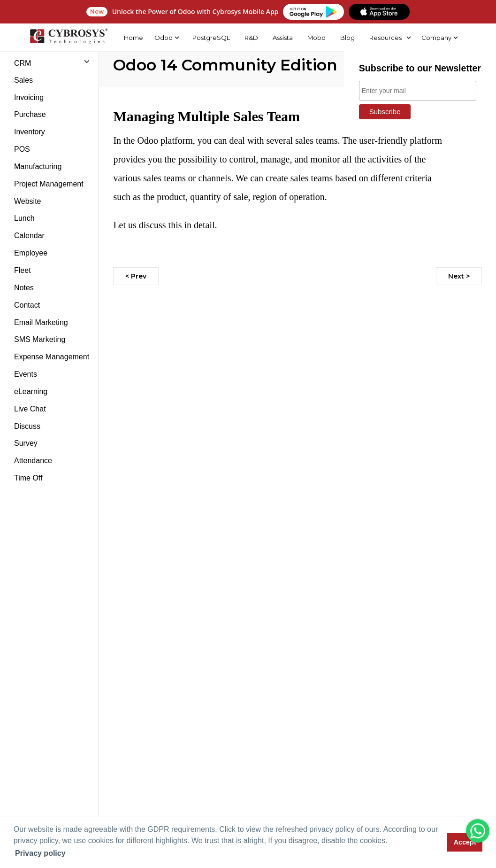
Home (133, 38)
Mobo (317, 38)
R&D (251, 38)
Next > (459, 276)
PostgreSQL (211, 38)
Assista (283, 38)
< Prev (136, 276)
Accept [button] (465, 842)
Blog (347, 38)
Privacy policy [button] (40, 853)
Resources (385, 38)
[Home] (69, 38)
